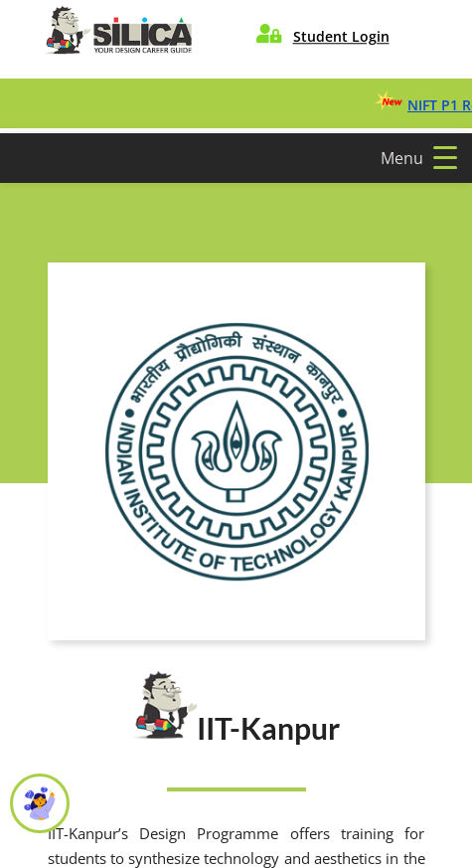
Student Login (341, 36)
